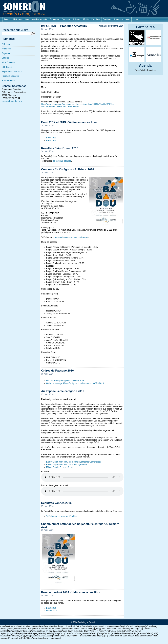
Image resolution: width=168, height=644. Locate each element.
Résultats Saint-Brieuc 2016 (60, 148)
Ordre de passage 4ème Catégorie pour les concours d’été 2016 (75, 383)
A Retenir (6, 44)
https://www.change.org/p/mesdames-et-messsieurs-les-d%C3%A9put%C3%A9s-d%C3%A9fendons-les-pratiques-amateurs (78, 105)
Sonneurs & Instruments (36, 19)
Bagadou (6, 53)
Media (86, 19)
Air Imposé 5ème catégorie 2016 (63, 391)
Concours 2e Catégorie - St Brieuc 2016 (68, 169)
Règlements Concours (12, 71)
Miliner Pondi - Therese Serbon (60, 467)
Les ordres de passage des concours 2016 (65, 381)
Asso (128, 19)
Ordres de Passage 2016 (57, 371)
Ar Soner (77, 19)
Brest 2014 (51, 608)
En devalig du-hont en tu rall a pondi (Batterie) (67, 465)
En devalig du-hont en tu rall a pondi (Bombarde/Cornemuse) (73, 462)
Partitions (96, 19)
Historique (18, 19)
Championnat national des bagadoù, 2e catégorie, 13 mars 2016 (80, 525)
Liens (135, 19)
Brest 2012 (51, 138)
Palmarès (66, 19)
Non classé (7, 67)
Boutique (107, 19)
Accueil (7, 19)
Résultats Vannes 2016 (56, 503)
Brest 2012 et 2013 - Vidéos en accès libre (69, 122)
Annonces (118, 19)
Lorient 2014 (52, 611)
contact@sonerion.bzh (12, 101)
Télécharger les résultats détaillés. (61, 516)
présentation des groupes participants (71, 237)
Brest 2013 (51, 140)
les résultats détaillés (62, 161)
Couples (5, 58)
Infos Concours (8, 62)
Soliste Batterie (8, 81)
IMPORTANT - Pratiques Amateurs (64, 26)
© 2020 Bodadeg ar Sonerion (84, 622)
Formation (54, 19)
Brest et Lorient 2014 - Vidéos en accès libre (71, 592)
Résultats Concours (10, 76)
